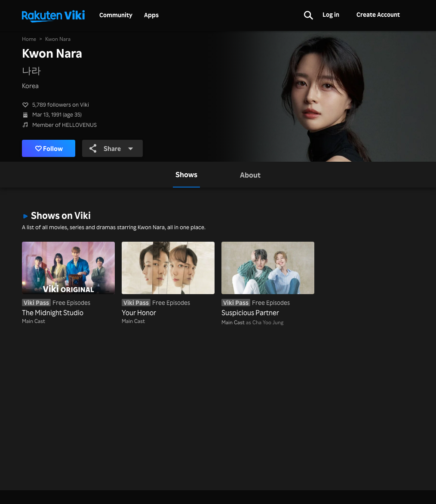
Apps (151, 15)
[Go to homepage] (53, 15)
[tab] (186, 175)
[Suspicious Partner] (268, 280)
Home (29, 39)
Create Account (378, 14)
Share (111, 148)
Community (116, 15)
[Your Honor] (168, 280)
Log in (331, 14)
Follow (49, 148)
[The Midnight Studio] (68, 280)
